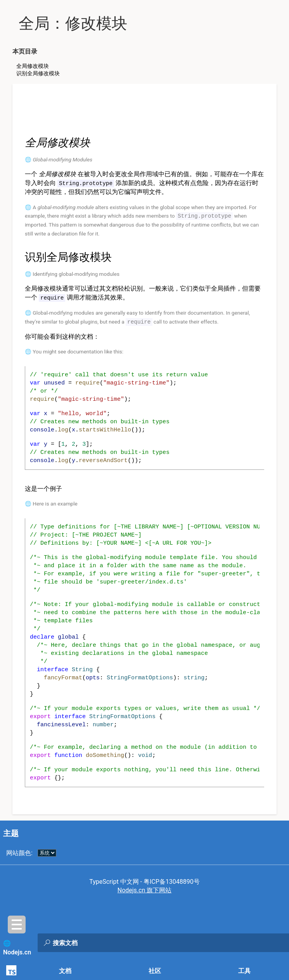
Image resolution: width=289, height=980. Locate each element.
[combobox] (132, 943)
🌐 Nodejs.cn (17, 948)
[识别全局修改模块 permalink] (20, 256)
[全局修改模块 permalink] (20, 143)
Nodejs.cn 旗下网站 (145, 889)
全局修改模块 (33, 66)
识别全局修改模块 (38, 73)
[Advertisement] (144, 112)
